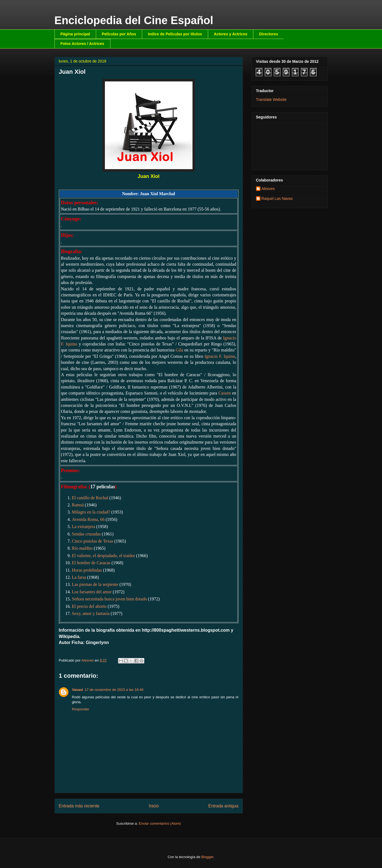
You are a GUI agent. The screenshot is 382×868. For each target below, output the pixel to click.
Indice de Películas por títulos (175, 34)
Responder (81, 709)
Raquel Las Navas (277, 198)
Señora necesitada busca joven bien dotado (110, 599)
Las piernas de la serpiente (95, 584)
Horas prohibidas (87, 570)
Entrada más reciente (79, 806)
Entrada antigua (223, 806)
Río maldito (82, 548)
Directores (268, 34)
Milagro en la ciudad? (91, 512)
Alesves (268, 189)
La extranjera (84, 527)
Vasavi (78, 690)
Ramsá (78, 505)
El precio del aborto (89, 606)
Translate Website (271, 100)
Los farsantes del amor (92, 592)
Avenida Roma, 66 (88, 519)
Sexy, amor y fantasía (91, 613)
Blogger (207, 857)
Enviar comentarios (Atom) (160, 823)
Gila (179, 350)
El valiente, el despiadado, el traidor (104, 556)
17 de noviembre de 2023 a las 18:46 (114, 690)
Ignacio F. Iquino (220, 356)
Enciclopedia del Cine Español (134, 20)
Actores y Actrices (231, 34)
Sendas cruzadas (86, 534)
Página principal (75, 34)
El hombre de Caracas (91, 563)
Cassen (224, 393)
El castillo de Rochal (90, 498)
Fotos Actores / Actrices (82, 44)
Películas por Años (119, 34)
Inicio (154, 806)
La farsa (79, 577)
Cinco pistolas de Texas (93, 541)
